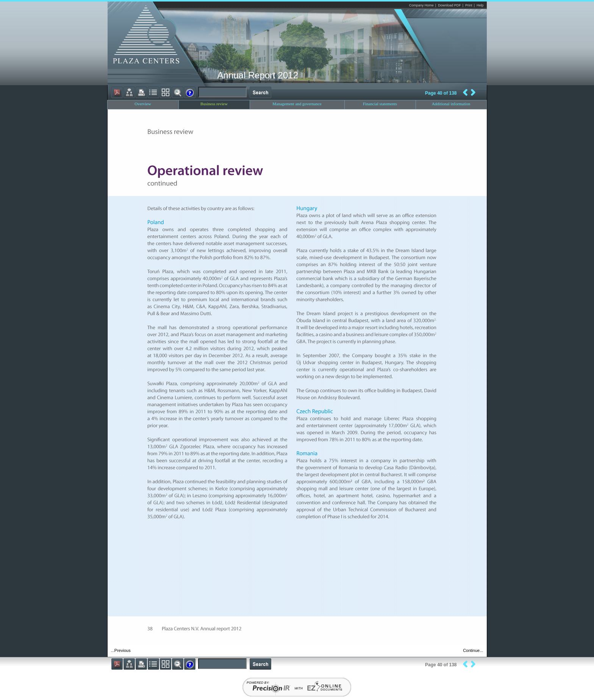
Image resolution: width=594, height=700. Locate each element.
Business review (214, 104)
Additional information (451, 104)
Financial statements (380, 104)
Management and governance (297, 104)
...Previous (121, 650)
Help (480, 5)
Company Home (421, 5)
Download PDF (449, 5)
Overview (143, 104)
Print (469, 5)
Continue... (473, 650)
